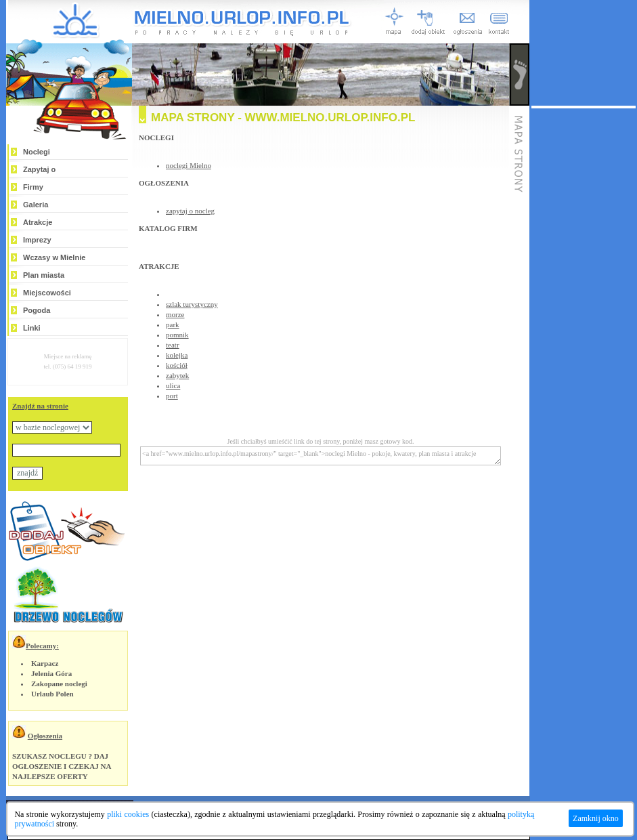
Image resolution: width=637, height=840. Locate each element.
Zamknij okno (596, 818)
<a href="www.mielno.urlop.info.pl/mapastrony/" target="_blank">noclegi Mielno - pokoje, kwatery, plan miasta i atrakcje (321, 456)
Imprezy (37, 240)
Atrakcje (38, 222)
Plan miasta (44, 275)
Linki (32, 328)
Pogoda (37, 310)
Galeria (36, 205)
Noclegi (37, 152)
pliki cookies (128, 814)
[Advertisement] (584, 312)
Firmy (33, 187)
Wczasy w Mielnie (54, 257)
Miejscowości (47, 293)
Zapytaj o (39, 169)
